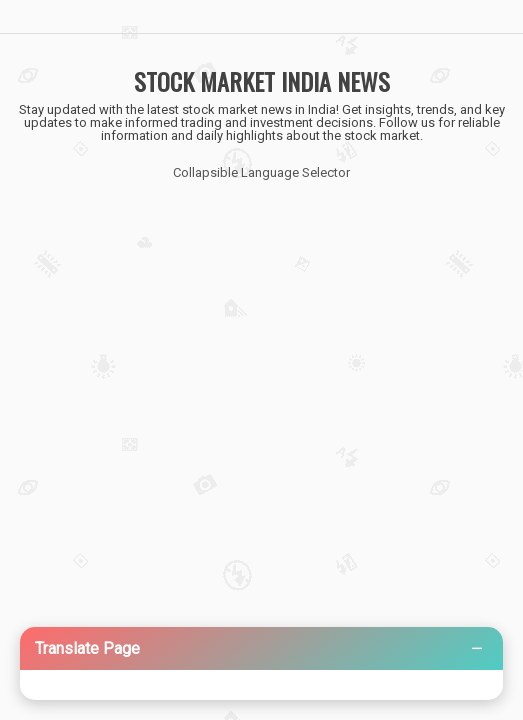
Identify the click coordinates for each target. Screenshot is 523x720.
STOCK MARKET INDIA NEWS (262, 81)
